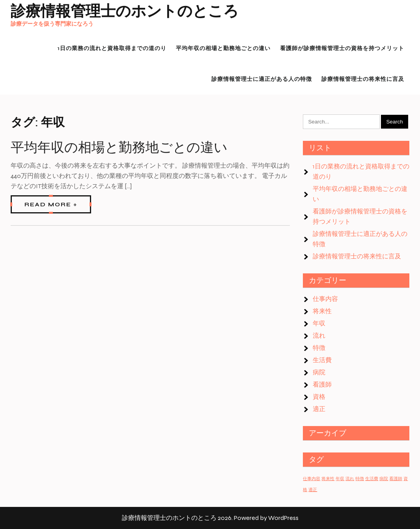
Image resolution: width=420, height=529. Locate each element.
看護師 (322, 384)
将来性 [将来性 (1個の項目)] (328, 479)
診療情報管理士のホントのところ (125, 11)
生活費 (322, 360)
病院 (319, 372)
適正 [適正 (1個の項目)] (313, 490)
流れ (319, 336)
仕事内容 (325, 299)
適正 (319, 409)
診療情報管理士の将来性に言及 (357, 256)
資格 (319, 397)
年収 (319, 323)
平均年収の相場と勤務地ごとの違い (119, 148)
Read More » (51, 205)
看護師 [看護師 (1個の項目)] (396, 479)
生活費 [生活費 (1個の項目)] (372, 479)
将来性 (322, 311)
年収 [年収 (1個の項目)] (340, 479)
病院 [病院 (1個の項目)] (384, 479)
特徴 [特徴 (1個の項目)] (360, 479)
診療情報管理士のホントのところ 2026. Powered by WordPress (210, 518)
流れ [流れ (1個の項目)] (350, 479)
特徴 (319, 348)
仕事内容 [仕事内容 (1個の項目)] (312, 479)
